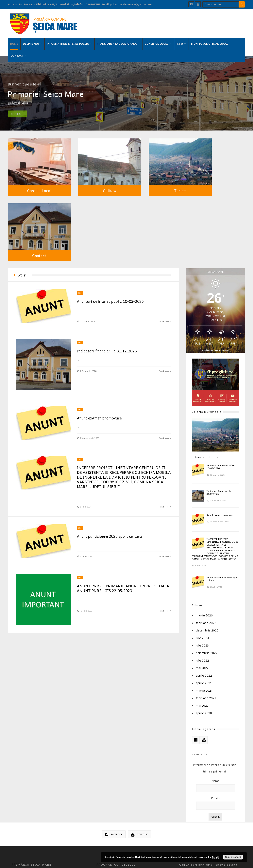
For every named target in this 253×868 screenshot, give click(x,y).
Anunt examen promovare (101, 341)
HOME (14, 42)
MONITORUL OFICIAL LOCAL (210, 42)
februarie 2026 (206, 544)
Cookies (101, 805)
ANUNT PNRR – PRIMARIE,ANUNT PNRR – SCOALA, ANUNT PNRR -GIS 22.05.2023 (117, 512)
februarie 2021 (206, 620)
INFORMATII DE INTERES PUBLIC (68, 42)
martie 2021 (204, 612)
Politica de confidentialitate (125, 805)
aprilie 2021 (204, 605)
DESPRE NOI (31, 42)
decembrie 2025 (207, 552)
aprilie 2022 (204, 597)
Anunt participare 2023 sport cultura (111, 459)
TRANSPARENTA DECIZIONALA (117, 42)
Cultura (96, 177)
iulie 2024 (202, 559)
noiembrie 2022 (207, 575)
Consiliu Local (35, 177)
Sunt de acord (233, 857)
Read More (165, 243)
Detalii (215, 857)
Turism (157, 177)
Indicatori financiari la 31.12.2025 (110, 273)
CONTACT (17, 54)
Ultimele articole (205, 379)
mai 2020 (202, 627)
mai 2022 (202, 590)
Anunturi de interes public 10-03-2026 (113, 223)
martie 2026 (204, 537)
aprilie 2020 (204, 635)
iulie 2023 (202, 567)
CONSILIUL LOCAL (157, 42)
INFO (180, 42)
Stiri (80, 215)
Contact (219, 177)
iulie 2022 (202, 582)
